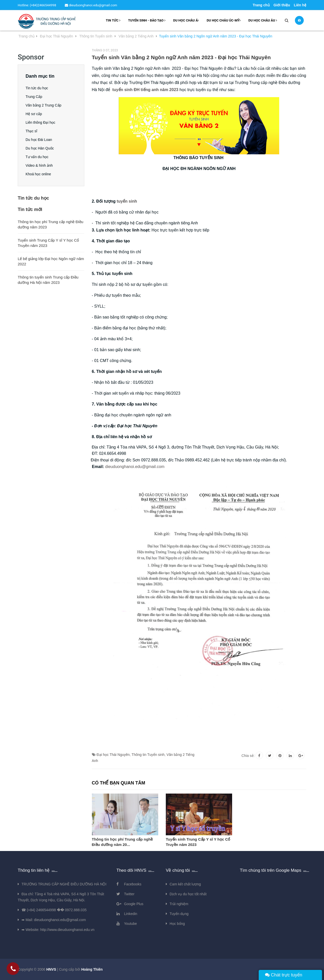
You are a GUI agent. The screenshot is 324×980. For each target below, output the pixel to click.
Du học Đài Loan (39, 140)
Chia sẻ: (248, 756)
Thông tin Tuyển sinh (148, 755)
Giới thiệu (282, 5)
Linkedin (131, 914)
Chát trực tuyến (284, 975)
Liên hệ (300, 5)
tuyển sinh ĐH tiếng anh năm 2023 (145, 90)
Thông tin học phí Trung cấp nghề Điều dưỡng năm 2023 (50, 224)
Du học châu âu (263, 20)
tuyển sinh (127, 201)
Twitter (129, 894)
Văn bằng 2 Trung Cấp (43, 105)
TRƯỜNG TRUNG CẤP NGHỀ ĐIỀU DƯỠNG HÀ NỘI (64, 884)
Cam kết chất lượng (185, 884)
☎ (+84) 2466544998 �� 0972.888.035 (54, 910)
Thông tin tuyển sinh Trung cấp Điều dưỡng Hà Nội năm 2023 (48, 280)
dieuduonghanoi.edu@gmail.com (91, 5)
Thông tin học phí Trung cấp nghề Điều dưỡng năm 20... (122, 842)
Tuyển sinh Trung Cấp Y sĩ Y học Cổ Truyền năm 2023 (198, 842)
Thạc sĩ (31, 131)
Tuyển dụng (179, 914)
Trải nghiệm (179, 904)
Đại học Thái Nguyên (113, 755)
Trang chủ (261, 5)
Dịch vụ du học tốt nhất (188, 894)
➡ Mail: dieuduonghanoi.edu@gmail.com (54, 920)
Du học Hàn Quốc (40, 148)
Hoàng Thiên (92, 969)
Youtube (130, 924)
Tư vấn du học (37, 157)
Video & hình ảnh (39, 165)
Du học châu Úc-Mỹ (224, 20)
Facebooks (133, 884)
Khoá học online (38, 174)
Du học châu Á (186, 20)
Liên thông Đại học (40, 122)
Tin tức (113, 20)
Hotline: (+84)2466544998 (37, 5)
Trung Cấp (34, 97)
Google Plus (134, 904)
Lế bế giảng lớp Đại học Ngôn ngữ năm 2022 (51, 261)
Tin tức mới (30, 209)
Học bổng (177, 924)
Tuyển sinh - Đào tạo (147, 20)
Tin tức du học (37, 88)
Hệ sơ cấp (34, 114)
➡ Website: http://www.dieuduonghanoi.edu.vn (58, 930)
